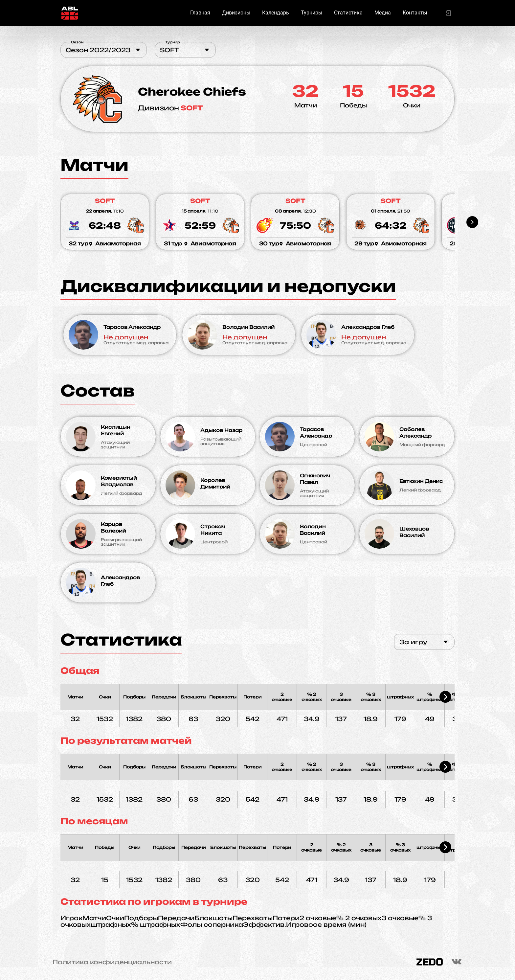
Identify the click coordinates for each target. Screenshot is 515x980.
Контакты (415, 13)
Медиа (383, 13)
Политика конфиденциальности (112, 962)
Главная (200, 13)
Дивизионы (236, 13)
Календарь (276, 13)
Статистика (348, 13)
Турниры (312, 13)
